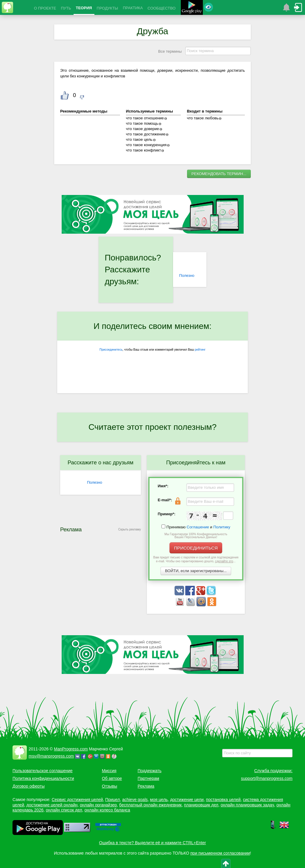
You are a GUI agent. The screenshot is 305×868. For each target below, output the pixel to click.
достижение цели (187, 800)
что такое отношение (145, 118)
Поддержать (150, 771)
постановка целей (223, 800)
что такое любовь (203, 118)
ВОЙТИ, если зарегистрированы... (196, 571)
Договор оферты (29, 786)
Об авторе (112, 778)
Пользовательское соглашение (43, 771)
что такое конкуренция (146, 145)
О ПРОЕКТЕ (45, 8)
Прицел (112, 800)
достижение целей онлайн (52, 805)
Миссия (109, 771)
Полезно (187, 275)
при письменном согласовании (220, 853)
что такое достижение (146, 134)
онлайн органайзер (98, 805)
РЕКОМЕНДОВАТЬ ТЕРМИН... (219, 174)
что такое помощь (142, 123)
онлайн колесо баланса (107, 810)
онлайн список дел (64, 810)
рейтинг (200, 350)
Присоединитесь (111, 350)
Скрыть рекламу (130, 529)
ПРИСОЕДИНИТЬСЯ (196, 548)
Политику (222, 527)
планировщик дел (201, 805)
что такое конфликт (144, 150)
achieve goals (135, 800)
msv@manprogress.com (51, 756)
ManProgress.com (71, 749)
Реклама (146, 786)
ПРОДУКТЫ (108, 8)
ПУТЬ (66, 8)
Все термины (170, 51)
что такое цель (139, 139)
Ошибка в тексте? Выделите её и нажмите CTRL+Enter (153, 843)
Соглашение (198, 527)
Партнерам (148, 778)
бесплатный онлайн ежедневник (150, 805)
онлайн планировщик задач (248, 805)
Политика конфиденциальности (43, 778)
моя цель (159, 800)
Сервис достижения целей (77, 800)
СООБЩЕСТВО (161, 8)
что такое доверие (143, 129)
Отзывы (109, 786)
